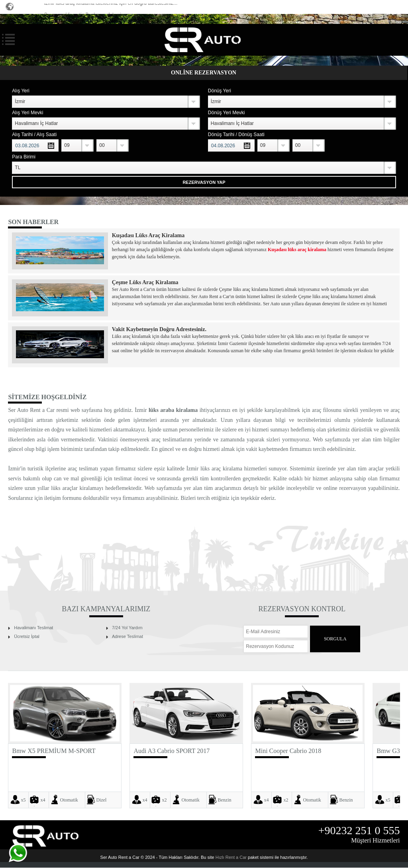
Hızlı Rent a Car (231, 857)
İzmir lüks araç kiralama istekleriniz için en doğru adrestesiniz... (111, 6)
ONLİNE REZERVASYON (204, 73)
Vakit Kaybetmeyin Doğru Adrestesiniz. (159, 329)
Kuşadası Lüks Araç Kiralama (148, 235)
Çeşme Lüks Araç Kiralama (145, 282)
